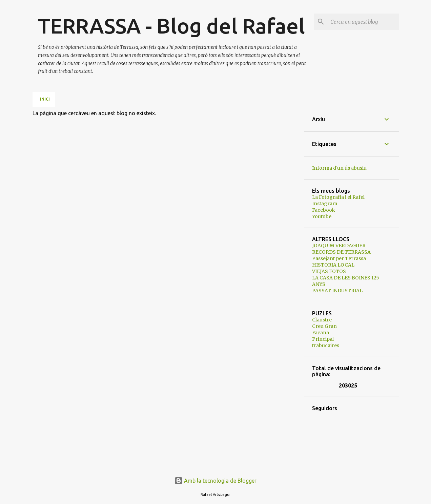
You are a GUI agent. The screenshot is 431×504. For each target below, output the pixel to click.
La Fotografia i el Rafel (338, 197)
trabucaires (326, 345)
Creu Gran (324, 326)
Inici (45, 99)
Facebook (324, 210)
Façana (321, 333)
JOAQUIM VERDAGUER (339, 246)
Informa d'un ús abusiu (339, 168)
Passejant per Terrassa (339, 258)
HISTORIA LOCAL (333, 265)
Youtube (322, 216)
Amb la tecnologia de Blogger (215, 481)
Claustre (322, 320)
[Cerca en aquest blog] (363, 22)
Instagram (325, 204)
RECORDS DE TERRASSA (341, 252)
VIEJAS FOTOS (329, 271)
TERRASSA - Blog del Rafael (171, 26)
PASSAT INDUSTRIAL (337, 291)
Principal (323, 339)
